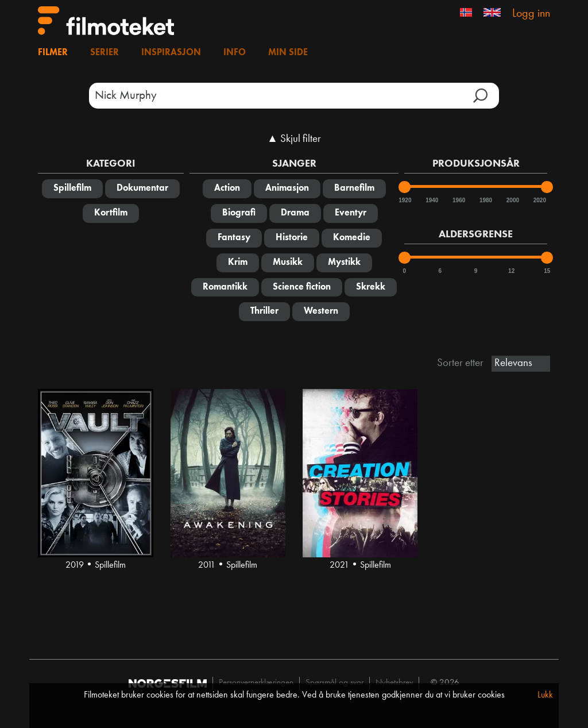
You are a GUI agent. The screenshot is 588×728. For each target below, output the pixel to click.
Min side (288, 53)
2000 (512, 200)
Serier (105, 53)
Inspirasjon (171, 53)
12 (511, 271)
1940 (431, 200)
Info (235, 53)
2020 (539, 200)
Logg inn (531, 14)
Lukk (545, 695)
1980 (485, 200)
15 (547, 271)
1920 (404, 200)
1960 (458, 200)
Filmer (53, 53)
